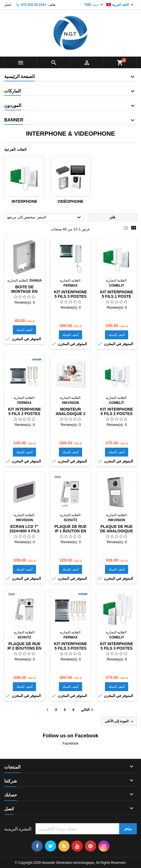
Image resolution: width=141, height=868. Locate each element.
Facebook (70, 743)
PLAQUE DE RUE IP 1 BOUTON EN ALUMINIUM (70, 531)
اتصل (8, 5)
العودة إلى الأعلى (120, 721)
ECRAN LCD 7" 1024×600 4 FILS (24, 529)
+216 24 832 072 (34, 5)
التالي (88, 710)
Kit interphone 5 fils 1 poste (116, 294)
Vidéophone (70, 201)
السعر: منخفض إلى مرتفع (45, 218)
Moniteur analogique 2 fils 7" (70, 414)
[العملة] (94, 5)
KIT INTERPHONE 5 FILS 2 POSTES (24, 411)
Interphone (25, 201)
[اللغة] (120, 5)
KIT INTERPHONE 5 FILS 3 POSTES (70, 294)
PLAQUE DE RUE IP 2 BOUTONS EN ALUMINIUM (25, 648)
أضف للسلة (24, 330)
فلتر (112, 217)
